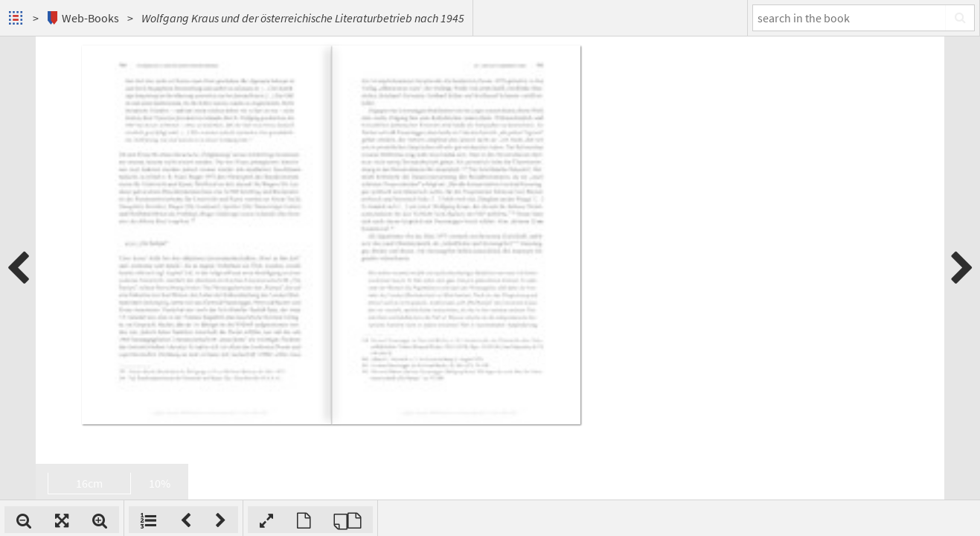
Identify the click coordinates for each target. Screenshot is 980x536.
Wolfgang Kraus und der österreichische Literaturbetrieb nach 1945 (303, 18)
